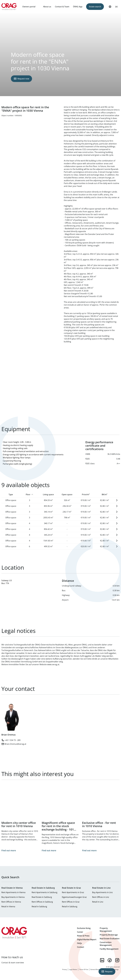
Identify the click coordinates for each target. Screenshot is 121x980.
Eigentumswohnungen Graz (74, 897)
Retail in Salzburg (39, 906)
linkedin (102, 960)
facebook (110, 960)
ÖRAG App (78, 7)
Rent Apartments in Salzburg (44, 892)
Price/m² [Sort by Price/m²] (86, 494)
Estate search (95, 7)
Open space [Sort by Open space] (67, 494)
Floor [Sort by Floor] (28, 494)
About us (47, 7)
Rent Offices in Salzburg (42, 902)
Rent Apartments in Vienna (13, 892)
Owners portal (29, 7)
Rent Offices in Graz (71, 902)
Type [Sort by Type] (11, 494)
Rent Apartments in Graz (73, 892)
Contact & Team (62, 7)
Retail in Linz (98, 902)
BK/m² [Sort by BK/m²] (105, 494)
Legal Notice (73, 969)
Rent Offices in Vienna (11, 902)
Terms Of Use (84, 969)
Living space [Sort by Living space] (48, 494)
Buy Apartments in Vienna (13, 897)
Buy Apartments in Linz (102, 892)
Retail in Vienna (8, 906)
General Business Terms (98, 969)
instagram (117, 960)
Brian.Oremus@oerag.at (15, 744)
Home (9, 7)
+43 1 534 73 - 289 (13, 740)
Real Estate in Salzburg (42, 897)
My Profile (110, 8)
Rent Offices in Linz (101, 897)
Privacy (65, 969)
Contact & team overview (13, 963)
